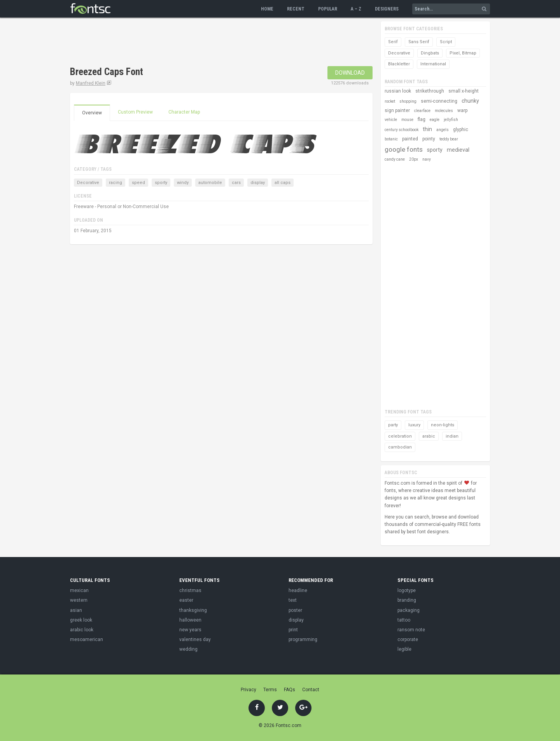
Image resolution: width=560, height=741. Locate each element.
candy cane (395, 159)
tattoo (404, 620)
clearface (422, 111)
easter (186, 600)
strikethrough (430, 91)
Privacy (248, 690)
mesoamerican (87, 639)
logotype (407, 590)
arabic (429, 436)
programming (303, 639)
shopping (408, 101)
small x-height (464, 91)
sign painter (397, 110)
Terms (270, 690)
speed (138, 183)
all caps (283, 183)
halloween (190, 620)
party (393, 425)
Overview (92, 113)
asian (76, 610)
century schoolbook (402, 130)
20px (414, 159)
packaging (409, 610)
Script (446, 42)
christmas (190, 590)
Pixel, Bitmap (463, 53)
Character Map (184, 112)
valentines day (195, 639)
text (293, 600)
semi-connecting (439, 101)
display (258, 183)
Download (350, 73)
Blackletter (399, 64)
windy (183, 183)
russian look (398, 91)
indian (452, 436)
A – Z (356, 9)
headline (298, 590)
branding (407, 600)
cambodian (400, 447)
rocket (390, 101)
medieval (458, 150)
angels (443, 130)
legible (404, 649)
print (293, 630)
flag (422, 119)
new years (190, 630)
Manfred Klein (91, 83)
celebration (400, 436)
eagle (435, 120)
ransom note (411, 630)
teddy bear (449, 139)
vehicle (391, 120)
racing (115, 183)
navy (427, 159)
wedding (188, 649)
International (433, 64)
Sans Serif (419, 42)
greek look (81, 620)
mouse (407, 120)
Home (267, 9)
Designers (387, 9)
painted (410, 139)
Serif (393, 42)
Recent (296, 9)
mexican (79, 590)
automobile (210, 183)
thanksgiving (193, 610)
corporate (408, 639)
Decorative (88, 183)
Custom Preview (135, 112)
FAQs (290, 690)
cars (236, 183)
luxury (414, 425)
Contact (311, 690)
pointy (429, 139)
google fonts (404, 149)
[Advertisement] (212, 43)
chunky (470, 101)
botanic (391, 139)
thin (427, 129)
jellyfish (451, 120)
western (79, 600)
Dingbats (430, 53)
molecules (444, 111)
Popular (328, 9)
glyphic (461, 130)
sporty (161, 183)
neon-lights (443, 425)
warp (462, 110)
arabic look (82, 630)
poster (295, 610)
